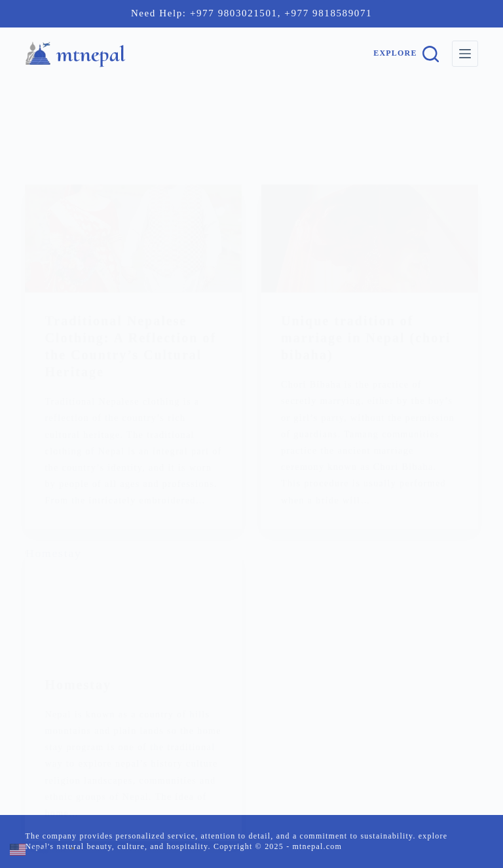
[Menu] (465, 54)
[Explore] (406, 54)
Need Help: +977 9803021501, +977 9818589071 (251, 13)
